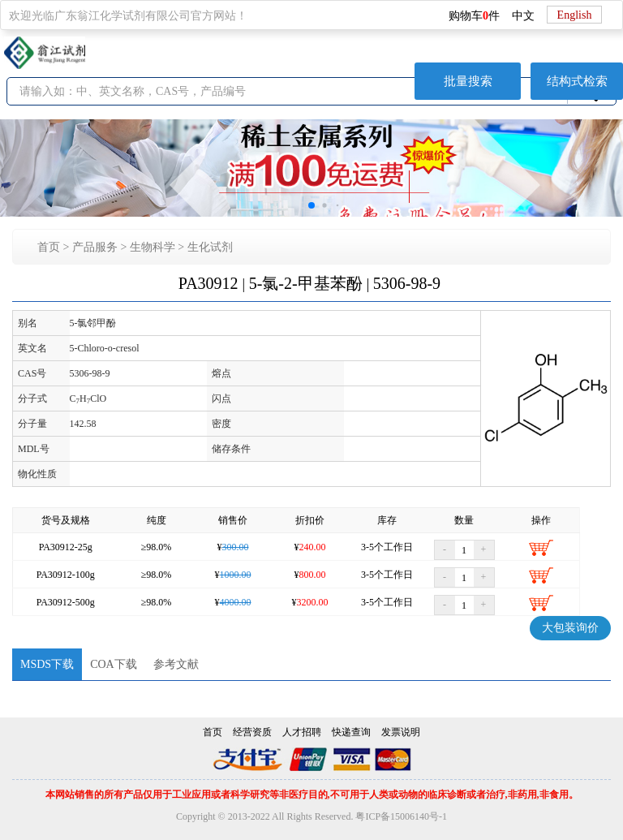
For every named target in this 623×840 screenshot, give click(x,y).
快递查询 (351, 732)
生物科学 (153, 247)
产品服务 (95, 247)
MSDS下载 (47, 664)
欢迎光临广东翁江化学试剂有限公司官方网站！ (128, 16)
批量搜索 (468, 81)
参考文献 (176, 664)
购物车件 (474, 16)
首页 (49, 247)
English (575, 15)
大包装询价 (570, 628)
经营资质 (252, 732)
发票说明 (401, 732)
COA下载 (114, 664)
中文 (523, 16)
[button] (311, 205)
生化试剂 (210, 247)
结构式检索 (577, 81)
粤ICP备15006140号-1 (401, 816)
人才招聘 (302, 732)
